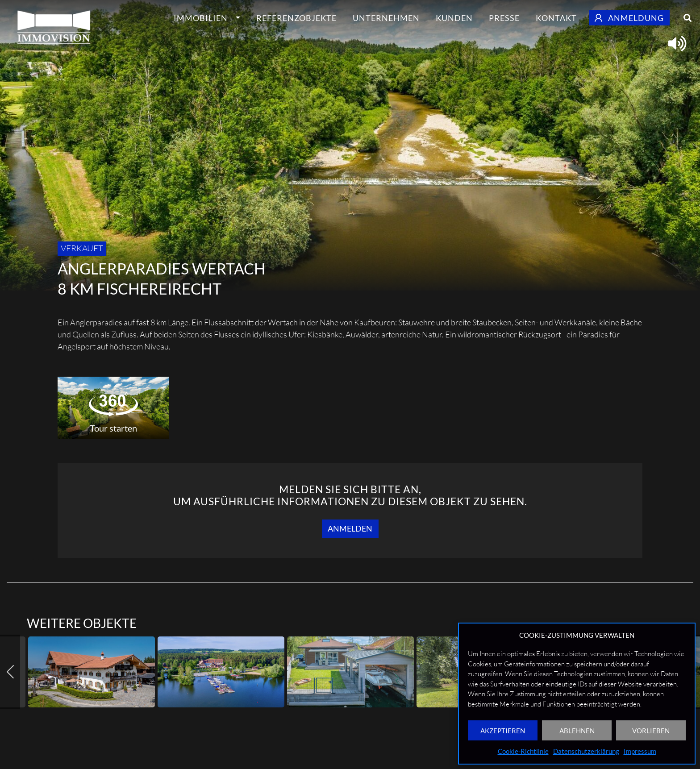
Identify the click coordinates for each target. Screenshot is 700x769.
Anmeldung (629, 18)
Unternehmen (386, 18)
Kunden (454, 18)
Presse (504, 18)
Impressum (640, 751)
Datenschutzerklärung (586, 751)
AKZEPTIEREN (503, 731)
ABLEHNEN (577, 731)
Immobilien (201, 18)
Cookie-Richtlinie (523, 751)
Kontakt (556, 18)
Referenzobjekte (296, 18)
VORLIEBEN (651, 731)
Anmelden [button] (350, 528)
